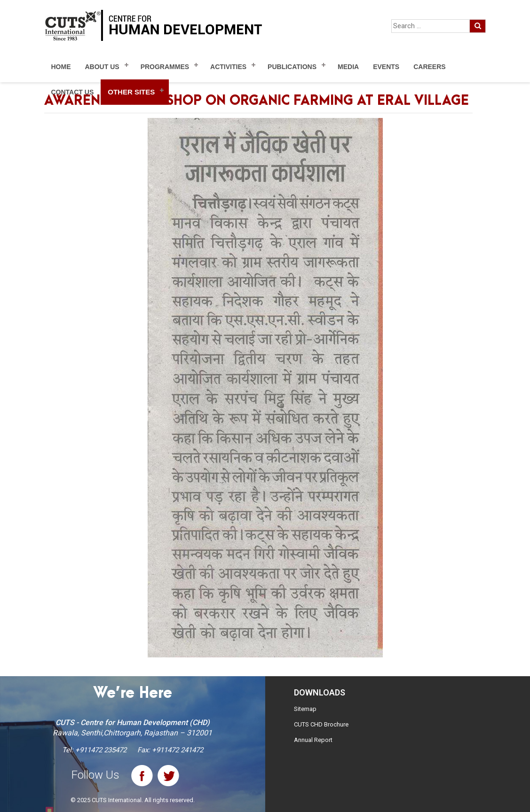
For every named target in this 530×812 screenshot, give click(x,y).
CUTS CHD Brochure (321, 724)
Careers (429, 67)
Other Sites (131, 92)
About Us (102, 67)
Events (386, 67)
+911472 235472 (101, 750)
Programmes (165, 67)
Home (61, 67)
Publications (292, 67)
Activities (228, 67)
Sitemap (305, 709)
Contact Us (73, 92)
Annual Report (313, 740)
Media (348, 67)
